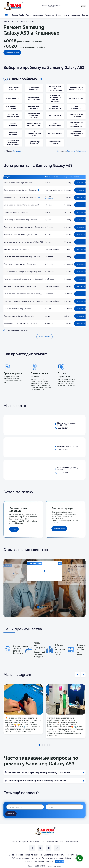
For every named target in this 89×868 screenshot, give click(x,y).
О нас (11, 855)
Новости (70, 855)
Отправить (11, 814)
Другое (85, 15)
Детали (14, 529)
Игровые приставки (55, 842)
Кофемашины (72, 842)
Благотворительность (54, 855)
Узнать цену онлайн (12, 52)
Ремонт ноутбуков (53, 15)
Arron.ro (60, 862)
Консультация (81, 183)
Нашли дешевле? (44, 337)
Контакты (35, 858)
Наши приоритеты (34, 855)
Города (20, 855)
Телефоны (23, 842)
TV (42, 842)
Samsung (17, 151)
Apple (14, 842)
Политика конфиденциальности (39, 862)
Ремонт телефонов (34, 15)
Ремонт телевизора (71, 15)
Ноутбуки (34, 842)
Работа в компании (20, 858)
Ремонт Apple (18, 15)
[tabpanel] (45, 571)
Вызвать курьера (59, 529)
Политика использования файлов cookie (60, 858)
